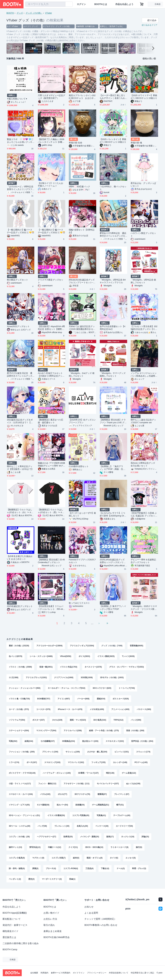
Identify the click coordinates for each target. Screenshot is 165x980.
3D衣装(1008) (87, 677)
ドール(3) (121, 868)
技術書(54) (80, 805)
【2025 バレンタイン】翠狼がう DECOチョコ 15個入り (113, 141)
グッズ (20, 13)
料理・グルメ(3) (139, 868)
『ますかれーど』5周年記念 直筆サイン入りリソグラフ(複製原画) (20, 188)
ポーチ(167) (32, 762)
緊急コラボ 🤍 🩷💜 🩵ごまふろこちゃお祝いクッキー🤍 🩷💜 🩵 (20, 141)
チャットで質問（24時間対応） (100, 919)
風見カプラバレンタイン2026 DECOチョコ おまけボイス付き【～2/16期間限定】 (82, 97)
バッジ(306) (136, 720)
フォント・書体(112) (47, 784)
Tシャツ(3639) (128, 656)
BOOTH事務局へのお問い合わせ (101, 925)
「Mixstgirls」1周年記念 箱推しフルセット (143, 281)
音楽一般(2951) (46, 667)
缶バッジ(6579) (16, 656)
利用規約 (44, 973)
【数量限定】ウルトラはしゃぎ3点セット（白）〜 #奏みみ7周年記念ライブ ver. (20, 511)
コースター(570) (43, 709)
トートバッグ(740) (127, 688)
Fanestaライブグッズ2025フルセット (82, 561)
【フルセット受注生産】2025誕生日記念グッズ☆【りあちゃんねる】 (144, 328)
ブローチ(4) (51, 868)
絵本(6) (76, 858)
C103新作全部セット (79, 466)
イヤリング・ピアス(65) (19, 805)
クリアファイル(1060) (64, 677)
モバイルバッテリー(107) (108, 784)
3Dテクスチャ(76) (82, 794)
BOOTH (10, 13)
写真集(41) (101, 815)
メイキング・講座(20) (90, 837)
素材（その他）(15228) (19, 646)
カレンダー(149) (120, 762)
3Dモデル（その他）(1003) (112, 677)
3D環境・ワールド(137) (88, 773)
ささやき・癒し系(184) (97, 752)
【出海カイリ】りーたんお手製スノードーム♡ (51, 185)
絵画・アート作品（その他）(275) (104, 731)
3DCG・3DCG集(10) (94, 847)
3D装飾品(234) (68, 741)
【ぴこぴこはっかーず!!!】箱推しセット (82, 514)
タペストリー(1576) (93, 667)
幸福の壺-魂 (136, 143)
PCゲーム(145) (141, 762)
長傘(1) (72, 879)
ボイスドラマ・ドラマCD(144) (22, 773)
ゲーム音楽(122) (129, 773)
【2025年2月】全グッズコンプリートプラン (82, 421)
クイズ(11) (73, 847)
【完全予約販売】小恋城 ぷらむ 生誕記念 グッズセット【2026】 (144, 514)
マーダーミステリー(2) (52, 879)
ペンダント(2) (15, 879)
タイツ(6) (114, 858)
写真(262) (13, 741)
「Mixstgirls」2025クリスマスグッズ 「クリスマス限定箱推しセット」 (144, 608)
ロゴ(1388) (14, 677)
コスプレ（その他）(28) (19, 837)
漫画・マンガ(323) (78, 720)
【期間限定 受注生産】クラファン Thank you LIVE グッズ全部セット (113, 421)
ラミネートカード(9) (119, 847)
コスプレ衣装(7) (59, 858)
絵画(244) (29, 741)
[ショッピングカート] (142, 4)
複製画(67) (102, 794)
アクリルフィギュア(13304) (82, 646)
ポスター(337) (39, 720)
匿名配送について (12, 919)
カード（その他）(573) (19, 709)
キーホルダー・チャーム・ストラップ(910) (67, 688)
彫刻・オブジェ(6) (95, 858)
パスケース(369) (144, 709)
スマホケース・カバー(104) (21, 794)
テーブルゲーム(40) (122, 815)
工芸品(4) (90, 868)
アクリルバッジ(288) (73, 731)
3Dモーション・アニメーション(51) (24, 815)
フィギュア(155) (98, 762)
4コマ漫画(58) (43, 805)
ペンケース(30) (102, 826)
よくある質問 (91, 913)
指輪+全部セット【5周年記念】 (82, 231)
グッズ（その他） (34, 13)
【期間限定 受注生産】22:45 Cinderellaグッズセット (51, 561)
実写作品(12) (35, 847)
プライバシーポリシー (97, 973)
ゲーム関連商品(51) (100, 805)
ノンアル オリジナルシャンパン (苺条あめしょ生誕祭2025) (144, 375)
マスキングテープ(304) (46, 731)
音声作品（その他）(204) (142, 741)
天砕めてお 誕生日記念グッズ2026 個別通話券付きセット (82, 328)
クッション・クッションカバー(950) (25, 688)
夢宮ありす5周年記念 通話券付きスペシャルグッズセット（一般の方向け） (113, 235)
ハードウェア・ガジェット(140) (57, 773)
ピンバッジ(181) (122, 752)
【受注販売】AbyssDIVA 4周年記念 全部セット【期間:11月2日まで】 (51, 328)
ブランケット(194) (50, 752)
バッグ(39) (42, 826)
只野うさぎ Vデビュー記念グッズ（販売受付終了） (51, 97)
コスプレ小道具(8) (17, 858)
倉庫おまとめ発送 (53, 931)
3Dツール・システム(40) (20, 826)
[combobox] (45, 4)
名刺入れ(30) (82, 826)
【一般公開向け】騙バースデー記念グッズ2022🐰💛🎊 (21, 231)
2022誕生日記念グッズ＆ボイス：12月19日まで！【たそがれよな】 (20, 421)
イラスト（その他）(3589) (20, 667)
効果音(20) (68, 837)
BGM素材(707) (44, 699)
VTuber (49, 13)
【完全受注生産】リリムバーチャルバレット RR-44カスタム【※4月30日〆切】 (51, 608)
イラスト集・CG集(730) (19, 699)
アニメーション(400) (120, 709)
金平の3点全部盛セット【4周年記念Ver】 (113, 328)
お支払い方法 (50, 919)
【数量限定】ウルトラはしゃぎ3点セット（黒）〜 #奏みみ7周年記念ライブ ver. (51, 511)
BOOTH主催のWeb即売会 (57, 937)
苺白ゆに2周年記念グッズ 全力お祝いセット (144, 464)
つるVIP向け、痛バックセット (113, 188)
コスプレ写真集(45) (81, 815)
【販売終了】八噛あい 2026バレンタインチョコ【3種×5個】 (51, 141)
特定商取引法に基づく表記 (142, 973)
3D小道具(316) (100, 720)
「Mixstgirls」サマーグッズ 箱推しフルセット (113, 375)
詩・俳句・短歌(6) (17, 868)
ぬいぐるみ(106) (133, 784)
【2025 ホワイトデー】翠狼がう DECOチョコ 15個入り (144, 97)
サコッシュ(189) (73, 752)
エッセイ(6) (131, 858)
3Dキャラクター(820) (102, 688)
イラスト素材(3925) (106, 656)
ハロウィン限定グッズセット (143, 235)
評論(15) (145, 837)
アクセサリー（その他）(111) (77, 784)
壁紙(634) (101, 699)
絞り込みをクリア (150, 25)
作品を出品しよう (124, 4)
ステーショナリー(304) (19, 731)
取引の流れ (49, 925)
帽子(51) (120, 805)
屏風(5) (35, 868)
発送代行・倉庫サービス (15, 925)
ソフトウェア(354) (17, 720)
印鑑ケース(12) (55, 847)
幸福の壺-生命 (75, 143)
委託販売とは (9, 937)
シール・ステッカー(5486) (41, 656)
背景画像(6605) (137, 646)
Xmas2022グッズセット (18, 326)
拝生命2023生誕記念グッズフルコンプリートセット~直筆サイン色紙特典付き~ (82, 281)
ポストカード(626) (121, 699)
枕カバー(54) (62, 805)
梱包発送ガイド (10, 931)
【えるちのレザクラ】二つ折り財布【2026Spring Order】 (113, 514)
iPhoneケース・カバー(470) (70, 709)
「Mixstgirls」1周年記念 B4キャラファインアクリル (113, 281)
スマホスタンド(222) (115, 741)
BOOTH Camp (10, 949)
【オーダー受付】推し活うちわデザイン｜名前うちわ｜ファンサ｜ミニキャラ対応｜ (112, 97)
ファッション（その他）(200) (22, 752)
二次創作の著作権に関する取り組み (21, 943)
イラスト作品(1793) (69, 667)
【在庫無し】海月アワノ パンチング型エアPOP (113, 608)
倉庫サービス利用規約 (61, 973)
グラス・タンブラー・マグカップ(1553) (127, 667)
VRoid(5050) (66, 656)
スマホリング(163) (52, 762)
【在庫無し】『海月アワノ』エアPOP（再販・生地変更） (113, 468)
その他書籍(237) (48, 741)
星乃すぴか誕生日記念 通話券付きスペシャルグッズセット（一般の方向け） (20, 375)
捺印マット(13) (15, 847)
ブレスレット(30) (62, 826)
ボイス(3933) (84, 656)
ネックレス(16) (128, 837)
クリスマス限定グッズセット (51, 281)
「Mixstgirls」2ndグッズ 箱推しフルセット (82, 375)
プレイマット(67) (122, 794)
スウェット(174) (143, 752)
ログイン (81, 4)
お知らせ (89, 907)
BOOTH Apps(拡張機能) (15, 913)
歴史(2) (32, 879)
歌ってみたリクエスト (79, 603)
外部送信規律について (119, 973)
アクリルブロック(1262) (36, 677)
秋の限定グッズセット (17, 280)
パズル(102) (45, 794)
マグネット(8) (38, 858)
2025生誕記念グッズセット (20, 606)
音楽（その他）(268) (135, 731)
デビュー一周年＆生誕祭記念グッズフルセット (143, 561)
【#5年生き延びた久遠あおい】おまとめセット (20, 558)
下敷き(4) (105, 868)
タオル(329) (57, 720)
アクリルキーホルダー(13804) (49, 646)
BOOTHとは (101, 4)
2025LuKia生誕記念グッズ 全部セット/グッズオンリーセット (113, 561)
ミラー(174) (14, 762)
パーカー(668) (83, 699)
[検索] (62, 4)
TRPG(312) (118, 720)
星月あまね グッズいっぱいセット (143, 185)
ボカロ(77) (62, 794)
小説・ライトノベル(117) (20, 784)
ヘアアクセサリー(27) (46, 837)
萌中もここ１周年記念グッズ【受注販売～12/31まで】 (20, 468)
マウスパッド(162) (76, 762)
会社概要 (34, 973)
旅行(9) (139, 847)
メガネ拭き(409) (97, 709)
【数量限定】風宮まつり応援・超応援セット (51, 421)
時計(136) (110, 773)
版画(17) (110, 837)
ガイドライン (79, 973)
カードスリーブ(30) (124, 826)
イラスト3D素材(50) (56, 815)
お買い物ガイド (51, 913)
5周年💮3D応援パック (79, 187)
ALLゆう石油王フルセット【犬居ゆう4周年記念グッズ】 (50, 375)
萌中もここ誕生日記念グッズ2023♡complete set (143, 421)
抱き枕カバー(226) (90, 741)
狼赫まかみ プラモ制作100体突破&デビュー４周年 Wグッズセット (52, 464)
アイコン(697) (64, 699)
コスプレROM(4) (71, 868)
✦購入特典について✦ (17, 99)
